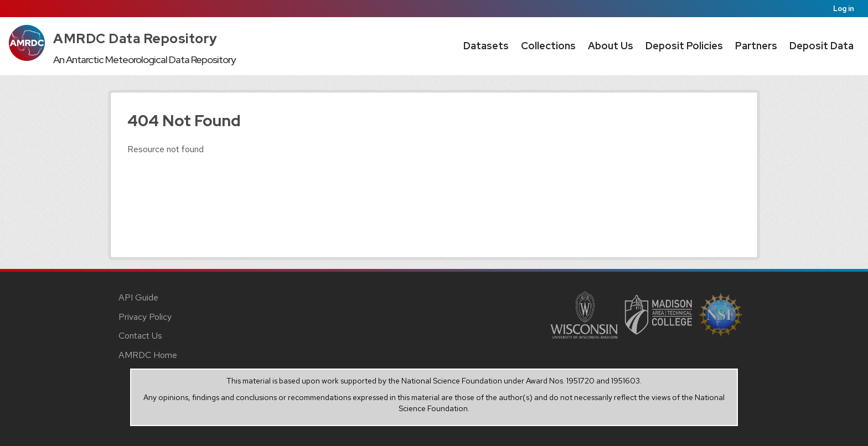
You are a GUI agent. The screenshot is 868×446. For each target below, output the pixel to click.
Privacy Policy (145, 317)
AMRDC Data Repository (135, 38)
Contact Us (140, 336)
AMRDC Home (148, 355)
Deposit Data (821, 46)
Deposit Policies (684, 46)
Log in (844, 9)
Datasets (486, 46)
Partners (756, 46)
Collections (548, 46)
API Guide (138, 297)
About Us (611, 46)
